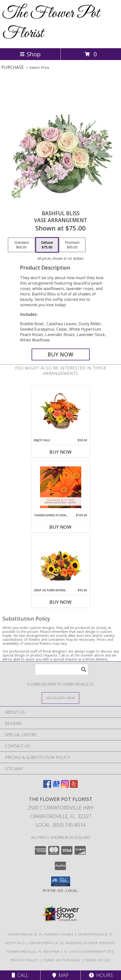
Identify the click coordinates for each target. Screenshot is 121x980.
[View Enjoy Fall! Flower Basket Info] (61, 412)
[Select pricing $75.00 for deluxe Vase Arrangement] (47, 245)
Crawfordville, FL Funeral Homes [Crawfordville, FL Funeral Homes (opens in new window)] (41, 934)
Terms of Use (98, 960)
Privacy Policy (25, 960)
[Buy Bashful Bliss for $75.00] (61, 354)
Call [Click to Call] (20, 975)
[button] (61, 881)
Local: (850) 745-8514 (60, 825)
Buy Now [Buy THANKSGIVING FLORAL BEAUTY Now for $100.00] (60, 527)
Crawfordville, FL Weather (33, 951)
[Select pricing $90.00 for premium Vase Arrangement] (72, 245)
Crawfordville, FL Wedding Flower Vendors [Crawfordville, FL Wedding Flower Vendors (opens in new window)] (73, 943)
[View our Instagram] (65, 786)
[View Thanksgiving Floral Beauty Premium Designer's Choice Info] (61, 487)
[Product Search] (61, 669)
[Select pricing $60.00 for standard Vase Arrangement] (21, 245)
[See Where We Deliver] (60, 698)
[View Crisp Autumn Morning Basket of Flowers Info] (61, 562)
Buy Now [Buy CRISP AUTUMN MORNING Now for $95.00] (60, 602)
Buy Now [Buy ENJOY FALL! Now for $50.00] (60, 452)
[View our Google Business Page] (56, 786)
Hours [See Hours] (101, 975)
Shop (30, 54)
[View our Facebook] (47, 786)
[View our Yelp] (74, 786)
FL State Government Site (89, 951)
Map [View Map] (60, 975)
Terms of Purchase (62, 960)
